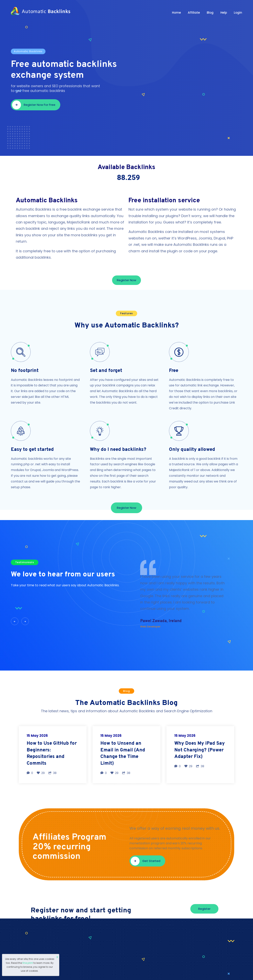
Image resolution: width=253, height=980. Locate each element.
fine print (28, 963)
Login (238, 13)
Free (174, 371)
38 (52, 773)
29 (41, 773)
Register (204, 909)
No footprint (25, 371)
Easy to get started (32, 450)
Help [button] (224, 13)
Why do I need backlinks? (118, 450)
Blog (210, 13)
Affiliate (194, 13)
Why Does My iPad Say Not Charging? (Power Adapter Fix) (200, 750)
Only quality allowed (192, 450)
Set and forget (106, 371)
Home (176, 13)
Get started (145, 861)
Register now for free (34, 105)
